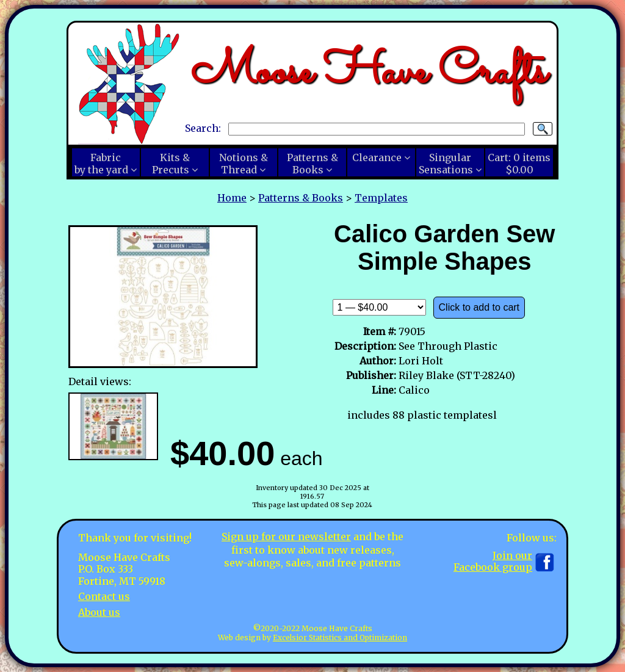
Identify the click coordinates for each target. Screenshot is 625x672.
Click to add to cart (479, 307)
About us (99, 612)
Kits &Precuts (171, 164)
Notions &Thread (244, 164)
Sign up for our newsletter (286, 537)
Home (232, 198)
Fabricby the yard (101, 164)
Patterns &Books (312, 164)
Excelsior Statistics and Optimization (340, 638)
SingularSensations (446, 164)
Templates (381, 198)
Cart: (519, 164)
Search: (203, 128)
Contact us (104, 596)
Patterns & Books (301, 198)
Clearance (377, 157)
